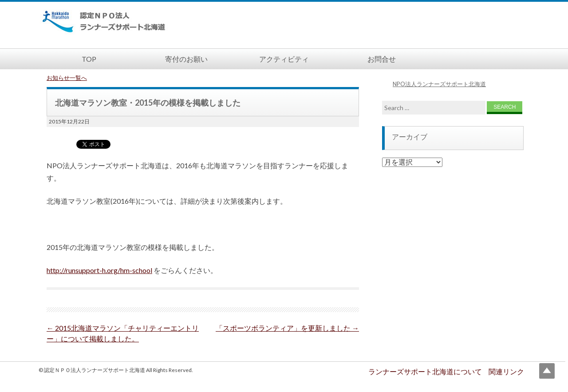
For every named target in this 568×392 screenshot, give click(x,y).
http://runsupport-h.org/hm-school (99, 270)
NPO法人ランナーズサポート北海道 (439, 84)
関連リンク (506, 371)
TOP (89, 59)
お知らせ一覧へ (67, 78)
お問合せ (382, 59)
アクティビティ (284, 59)
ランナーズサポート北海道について (425, 371)
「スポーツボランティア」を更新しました (287, 328)
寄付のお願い (186, 59)
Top (547, 371)
